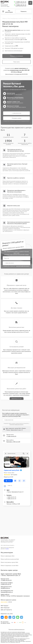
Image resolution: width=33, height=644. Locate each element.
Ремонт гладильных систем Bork (10, 565)
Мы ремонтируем (8, 11)
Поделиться (2, 617)
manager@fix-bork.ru (7, 592)
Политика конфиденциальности (16, 629)
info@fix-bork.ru (5, 588)
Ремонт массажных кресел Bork (9, 562)
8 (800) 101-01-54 (6, 584)
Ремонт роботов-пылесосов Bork (10, 559)
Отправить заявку (17, 118)
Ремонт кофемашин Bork (8, 556)
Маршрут (8, 481)
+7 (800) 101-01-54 (21, 2)
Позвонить (24, 11)
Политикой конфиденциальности (16, 425)
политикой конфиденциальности (23, 266)
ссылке (7, 549)
